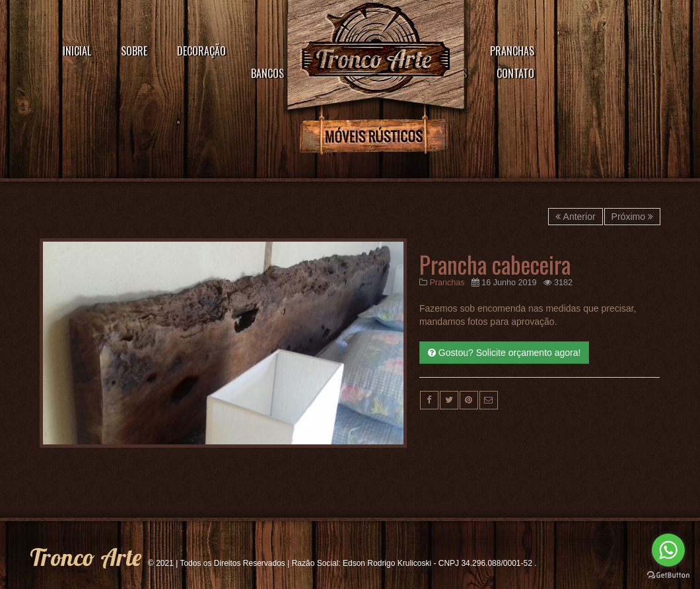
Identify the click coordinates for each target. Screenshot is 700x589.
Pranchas (512, 51)
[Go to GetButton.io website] (668, 575)
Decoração (201, 51)
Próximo (632, 217)
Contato (515, 73)
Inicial (77, 51)
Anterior (575, 217)
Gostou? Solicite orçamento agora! (504, 353)
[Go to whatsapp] (668, 550)
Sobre (134, 51)
